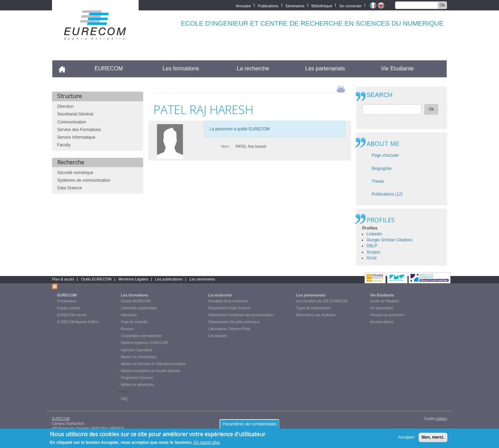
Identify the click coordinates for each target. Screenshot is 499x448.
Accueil (65, 68)
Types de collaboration (314, 308)
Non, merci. (433, 437)
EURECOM (109, 68)
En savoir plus (207, 443)
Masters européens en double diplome (150, 371)
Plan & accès (63, 279)
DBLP (372, 246)
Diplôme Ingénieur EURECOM (144, 343)
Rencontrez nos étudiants (316, 315)
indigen (441, 419)
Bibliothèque (322, 5)
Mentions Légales (133, 279)
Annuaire (243, 5)
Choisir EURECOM (136, 301)
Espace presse (69, 308)
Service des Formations (79, 130)
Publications (268, 5)
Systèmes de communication (84, 180)
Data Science (69, 188)
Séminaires (295, 5)
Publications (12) (387, 194)
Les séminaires (202, 279)
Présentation (67, 301)
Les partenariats (325, 68)
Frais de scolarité (134, 322)
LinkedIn (374, 234)
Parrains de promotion (387, 315)
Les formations (181, 68)
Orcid (372, 258)
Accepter (406, 437)
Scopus (374, 252)
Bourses (127, 329)
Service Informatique (76, 137)
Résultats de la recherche (228, 301)
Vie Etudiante (397, 68)
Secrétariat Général (75, 114)
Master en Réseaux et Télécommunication (153, 364)
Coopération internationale (141, 336)
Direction (65, 106)
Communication (72, 122)
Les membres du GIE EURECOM (322, 301)
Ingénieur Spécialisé (137, 350)
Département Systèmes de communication (241, 315)
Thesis (378, 181)
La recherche (253, 68)
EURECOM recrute (72, 315)
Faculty (64, 145)
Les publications (169, 279)
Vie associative (382, 308)
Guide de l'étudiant (384, 301)
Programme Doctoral (137, 378)
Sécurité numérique (75, 173)
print (341, 89)
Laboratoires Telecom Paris (229, 329)
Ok (442, 5)
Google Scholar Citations (390, 240)
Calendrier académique (139, 308)
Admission (129, 315)
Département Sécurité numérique (234, 322)
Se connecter (351, 5)
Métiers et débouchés (138, 385)
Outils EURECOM (96, 279)
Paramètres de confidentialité (249, 424)
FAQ (124, 399)
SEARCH (380, 95)
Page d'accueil (385, 155)
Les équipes (218, 336)
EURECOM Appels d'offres (78, 322)
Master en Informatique (139, 357)
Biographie (382, 169)
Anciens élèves (382, 322)
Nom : (226, 146)
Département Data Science (229, 308)
